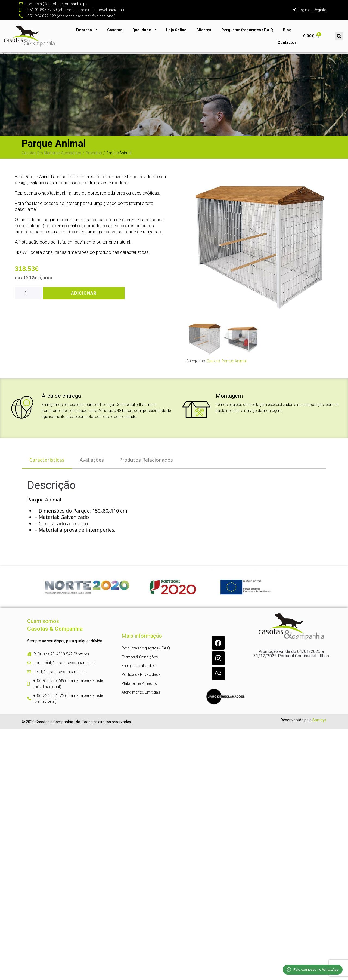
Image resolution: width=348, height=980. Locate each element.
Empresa (86, 30)
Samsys (319, 720)
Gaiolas (213, 361)
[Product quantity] (29, 293)
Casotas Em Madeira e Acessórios (52, 153)
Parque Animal (234, 361)
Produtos (94, 153)
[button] (339, 36)
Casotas (115, 30)
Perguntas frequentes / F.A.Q (247, 30)
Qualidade (144, 30)
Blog (287, 30)
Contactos (287, 42)
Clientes (204, 30)
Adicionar (84, 293)
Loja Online (176, 30)
